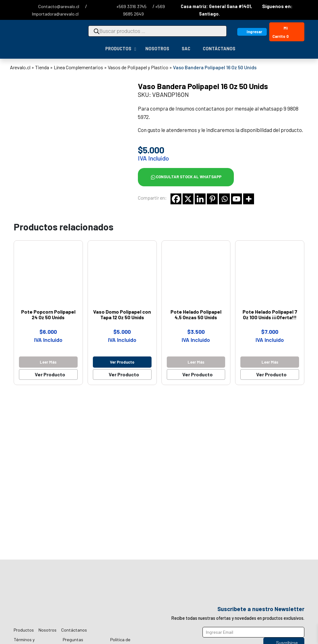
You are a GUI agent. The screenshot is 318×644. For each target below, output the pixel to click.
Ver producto (122, 362)
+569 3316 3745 (132, 6)
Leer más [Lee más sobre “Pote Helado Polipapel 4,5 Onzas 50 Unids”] (196, 362)
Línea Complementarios (78, 67)
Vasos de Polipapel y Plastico (138, 67)
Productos (24, 630)
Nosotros (48, 630)
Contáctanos (74, 630)
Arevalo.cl (20, 67)
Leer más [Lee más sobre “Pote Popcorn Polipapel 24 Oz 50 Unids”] (48, 362)
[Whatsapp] (224, 199)
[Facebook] (176, 199)
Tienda (42, 67)
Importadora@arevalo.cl (55, 14)
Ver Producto (50, 374)
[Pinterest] (212, 199)
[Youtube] (236, 199)
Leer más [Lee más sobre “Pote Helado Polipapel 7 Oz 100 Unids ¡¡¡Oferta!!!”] (270, 362)
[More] (249, 199)
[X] (188, 199)
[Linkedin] (200, 199)
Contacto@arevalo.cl (59, 6)
